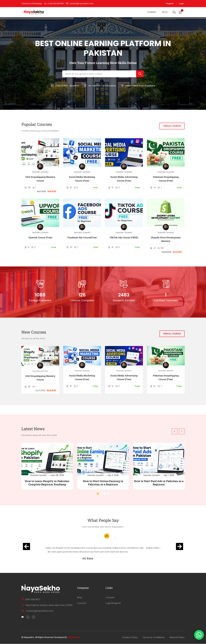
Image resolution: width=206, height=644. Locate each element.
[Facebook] (28, 617)
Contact (82, 603)
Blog (164, 12)
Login (182, 4)
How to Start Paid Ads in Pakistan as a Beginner (159, 483)
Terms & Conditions (154, 638)
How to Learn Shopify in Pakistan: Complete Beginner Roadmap (47, 483)
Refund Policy (177, 638)
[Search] (140, 74)
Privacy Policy (130, 638)
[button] (98, 494)
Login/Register (113, 603)
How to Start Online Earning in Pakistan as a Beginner (103, 483)
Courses (151, 12)
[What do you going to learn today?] (99, 74)
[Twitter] (23, 617)
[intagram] (34, 617)
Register (169, 4)
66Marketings (74, 637)
